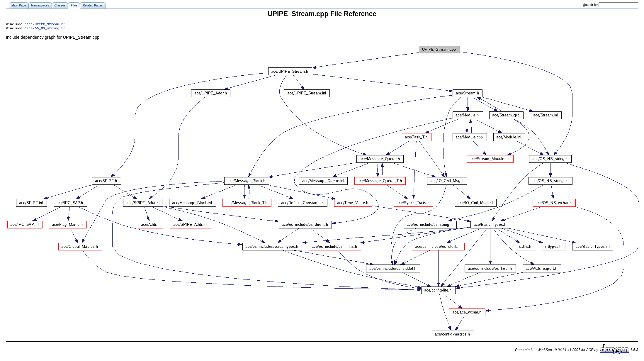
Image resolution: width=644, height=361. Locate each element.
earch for (591, 5)
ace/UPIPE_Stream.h (45, 25)
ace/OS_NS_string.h (45, 29)
